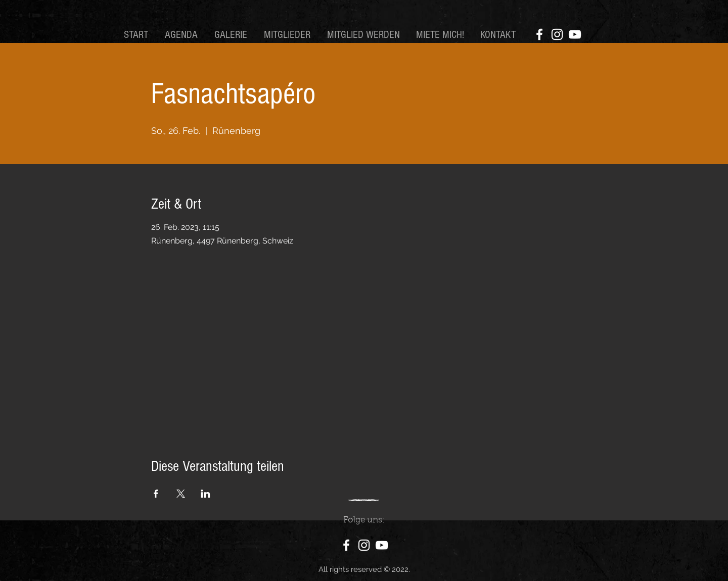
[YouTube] (575, 34)
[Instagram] (557, 34)
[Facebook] (539, 34)
